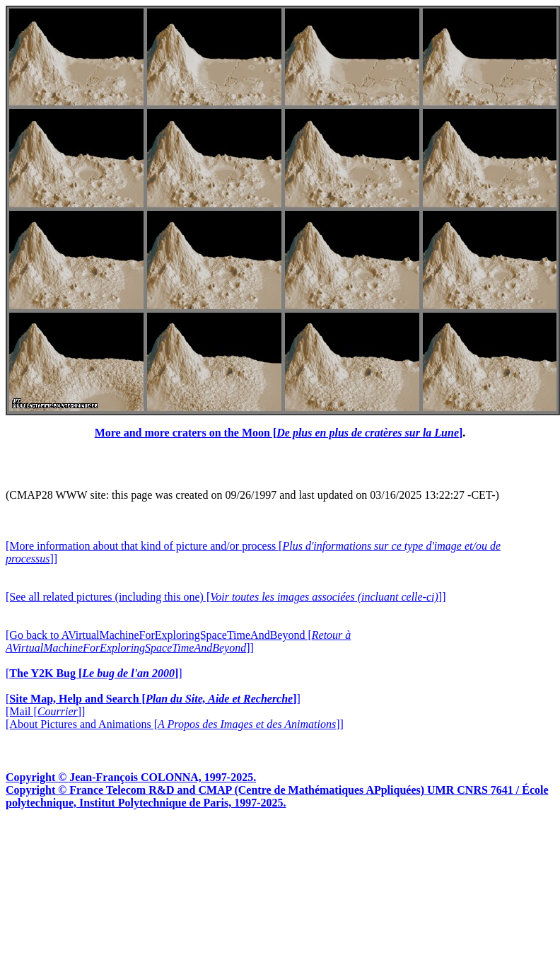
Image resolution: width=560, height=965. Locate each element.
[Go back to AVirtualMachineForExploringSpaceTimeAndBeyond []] (178, 641)
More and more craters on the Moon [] (279, 433)
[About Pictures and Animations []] (175, 724)
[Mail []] (45, 711)
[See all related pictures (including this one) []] (226, 597)
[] (94, 673)
